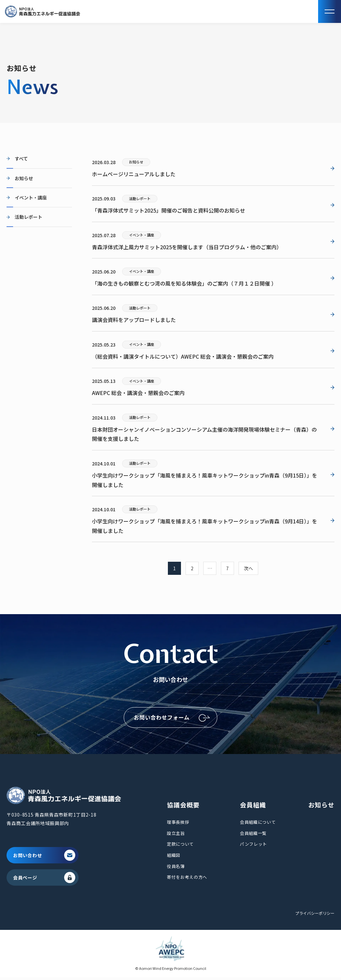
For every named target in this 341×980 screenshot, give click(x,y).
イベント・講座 (31, 198)
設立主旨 (176, 835)
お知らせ (24, 178)
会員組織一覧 (253, 835)
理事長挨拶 (178, 825)
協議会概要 (183, 807)
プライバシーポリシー (315, 915)
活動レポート (28, 217)
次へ (248, 568)
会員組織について (258, 825)
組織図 (174, 857)
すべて (21, 159)
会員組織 (253, 807)
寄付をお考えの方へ (187, 880)
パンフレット (253, 847)
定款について (180, 847)
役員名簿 (176, 868)
